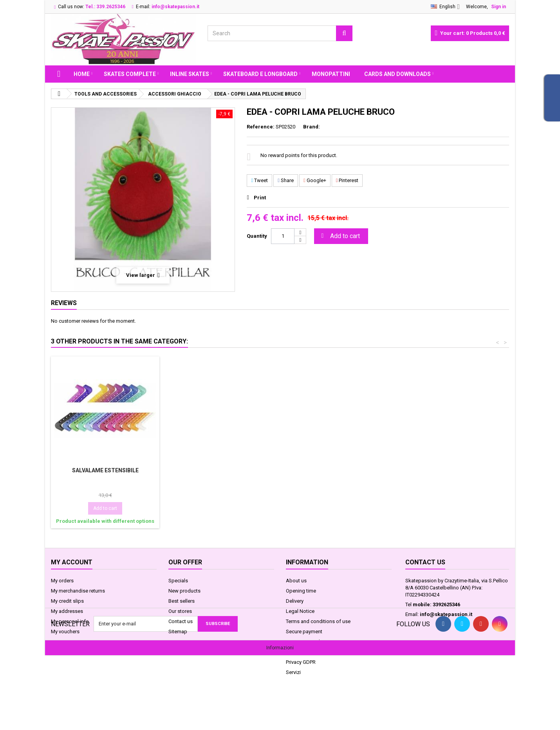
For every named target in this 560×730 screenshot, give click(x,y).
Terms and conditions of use (318, 621)
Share (286, 180)
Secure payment (304, 632)
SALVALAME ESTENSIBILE (338, 470)
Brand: (312, 127)
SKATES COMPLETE (130, 74)
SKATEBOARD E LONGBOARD (260, 74)
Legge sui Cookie (306, 642)
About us (296, 581)
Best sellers (182, 601)
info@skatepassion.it (446, 614)
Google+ (315, 180)
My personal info (70, 621)
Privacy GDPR (301, 662)
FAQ (291, 652)
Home (82, 74)
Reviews (64, 303)
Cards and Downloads (397, 74)
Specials (178, 581)
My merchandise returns (78, 591)
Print (260, 198)
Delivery (295, 601)
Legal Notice (300, 611)
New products (184, 591)
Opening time (301, 591)
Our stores (180, 611)
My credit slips (67, 601)
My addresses (67, 611)
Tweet (259, 180)
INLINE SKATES (190, 74)
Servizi (293, 672)
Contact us (181, 621)
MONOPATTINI (331, 74)
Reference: (261, 127)
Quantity (257, 236)
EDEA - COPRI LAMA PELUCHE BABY (105, 470)
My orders (62, 581)
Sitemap (178, 632)
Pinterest (347, 180)
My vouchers (65, 632)
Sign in (499, 7)
